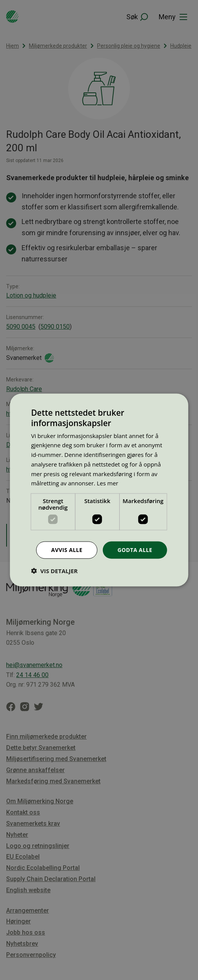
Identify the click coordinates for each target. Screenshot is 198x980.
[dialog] (99, 490)
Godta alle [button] (135, 550)
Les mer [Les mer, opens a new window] (107, 483)
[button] (55, 570)
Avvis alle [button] (67, 550)
